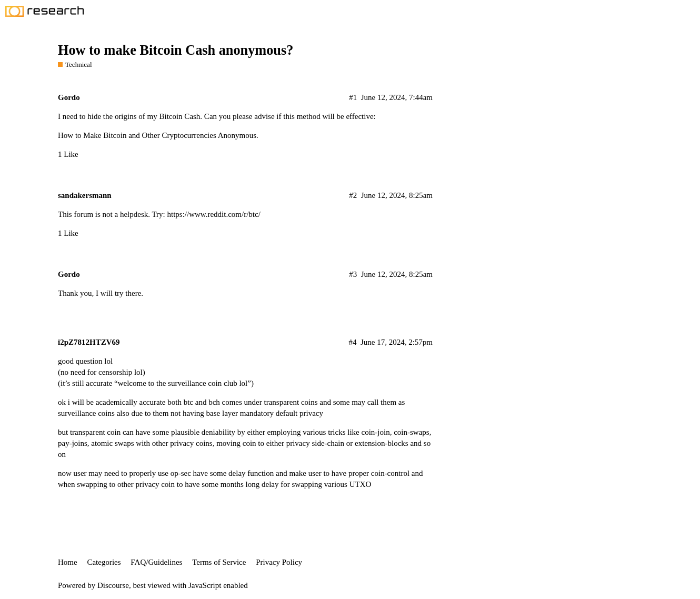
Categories (104, 562)
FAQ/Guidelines (156, 562)
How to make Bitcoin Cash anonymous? (176, 50)
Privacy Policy (279, 562)
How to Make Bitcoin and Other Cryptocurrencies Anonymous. (158, 135)
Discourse (113, 585)
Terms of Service (219, 562)
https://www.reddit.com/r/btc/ (214, 214)
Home (68, 562)
